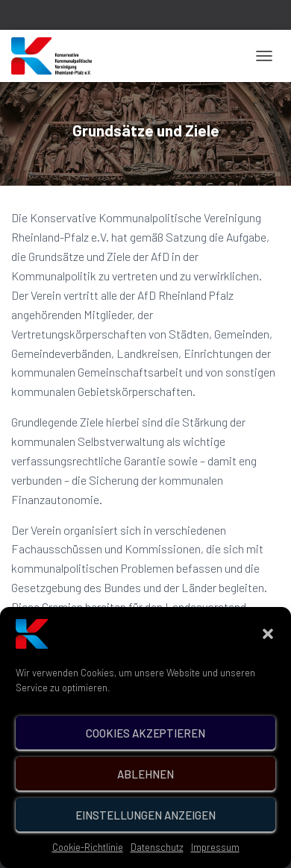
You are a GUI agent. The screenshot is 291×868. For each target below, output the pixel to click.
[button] (268, 654)
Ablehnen (145, 793)
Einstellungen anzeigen (145, 834)
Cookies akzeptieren (145, 752)
